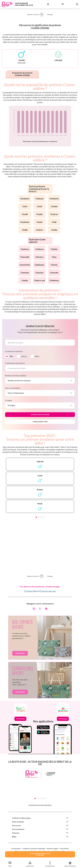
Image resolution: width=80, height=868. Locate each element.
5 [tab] (45, 798)
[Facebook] (40, 609)
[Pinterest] (46, 609)
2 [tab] (39, 517)
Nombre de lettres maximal (15, 376)
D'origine (9, 400)
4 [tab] (44, 517)
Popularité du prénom (22, 74)
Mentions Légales (53, 849)
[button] (10, 864)
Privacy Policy (64, 849)
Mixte (37, 356)
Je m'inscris (20, 653)
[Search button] (77, 4)
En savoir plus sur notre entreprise (40, 805)
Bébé (14, 837)
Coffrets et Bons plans (21, 818)
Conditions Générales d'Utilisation (34, 849)
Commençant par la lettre (15, 363)
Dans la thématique (13, 388)
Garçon (24, 356)
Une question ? (16, 849)
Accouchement (18, 829)
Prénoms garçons (48, 591)
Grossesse (16, 825)
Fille (11, 356)
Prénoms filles (31, 591)
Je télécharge (20, 719)
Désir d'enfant (18, 822)
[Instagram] (34, 609)
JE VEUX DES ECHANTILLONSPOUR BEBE (40, 854)
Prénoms (16, 833)
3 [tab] (41, 517)
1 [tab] (36, 517)
